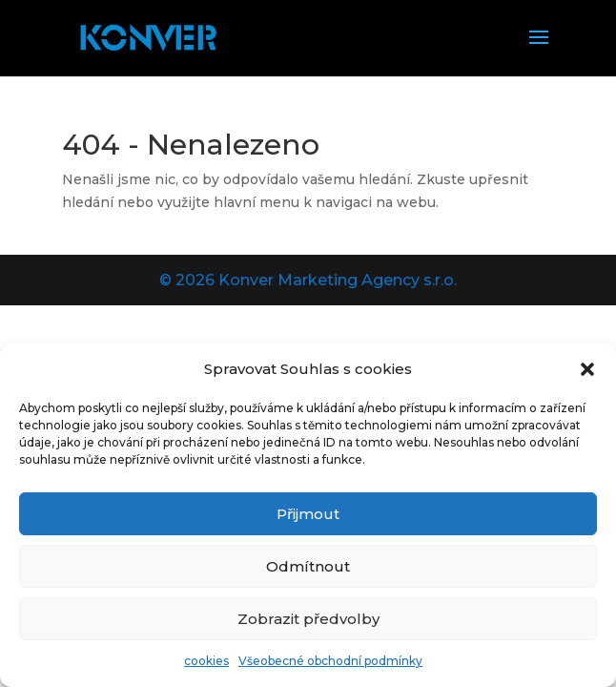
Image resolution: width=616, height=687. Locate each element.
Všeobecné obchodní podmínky (330, 661)
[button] (587, 369)
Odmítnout (308, 566)
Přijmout (308, 514)
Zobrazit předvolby (308, 619)
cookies (206, 661)
